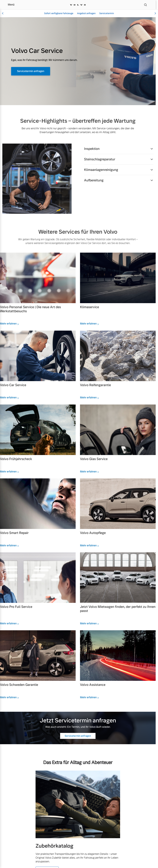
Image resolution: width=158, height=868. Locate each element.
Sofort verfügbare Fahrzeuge (59, 13)
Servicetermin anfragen (35, 71)
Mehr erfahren (8, 324)
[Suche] (145, 5)
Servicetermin (107, 13)
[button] (119, 149)
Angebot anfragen (86, 13)
